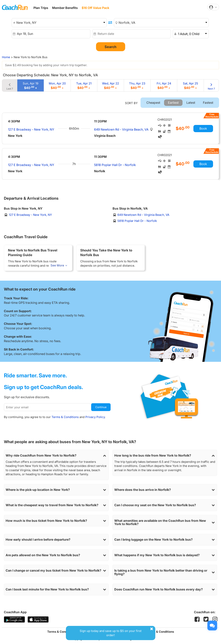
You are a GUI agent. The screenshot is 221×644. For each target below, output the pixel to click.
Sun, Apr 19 (31, 86)
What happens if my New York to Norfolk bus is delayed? (165, 555)
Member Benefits (65, 8)
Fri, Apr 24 (164, 86)
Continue (101, 407)
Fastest (208, 103)
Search (110, 47)
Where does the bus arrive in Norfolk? (165, 490)
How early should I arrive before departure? (56, 540)
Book (203, 128)
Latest (191, 103)
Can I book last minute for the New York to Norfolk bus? (56, 590)
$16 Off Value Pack (95, 8)
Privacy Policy (95, 417)
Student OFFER (120, 8)
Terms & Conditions (65, 417)
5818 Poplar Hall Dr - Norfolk (115, 165)
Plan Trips (41, 8)
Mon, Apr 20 (57, 86)
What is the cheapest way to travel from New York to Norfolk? (56, 505)
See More (59, 265)
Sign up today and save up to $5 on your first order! (117, 632)
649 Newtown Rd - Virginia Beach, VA (122, 129)
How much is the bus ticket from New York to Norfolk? (56, 521)
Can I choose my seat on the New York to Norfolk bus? (165, 505)
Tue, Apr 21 (84, 86)
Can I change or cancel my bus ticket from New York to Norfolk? (56, 571)
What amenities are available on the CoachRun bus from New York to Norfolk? (165, 522)
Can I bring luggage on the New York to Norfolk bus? (165, 540)
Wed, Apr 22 (110, 86)
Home (6, 57)
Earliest (173, 103)
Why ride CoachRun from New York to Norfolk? (56, 456)
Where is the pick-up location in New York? (56, 490)
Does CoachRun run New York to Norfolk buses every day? (165, 590)
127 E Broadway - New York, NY (31, 129)
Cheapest (153, 103)
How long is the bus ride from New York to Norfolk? (165, 456)
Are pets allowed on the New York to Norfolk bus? (56, 555)
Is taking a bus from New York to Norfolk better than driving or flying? (165, 572)
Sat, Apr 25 (190, 86)
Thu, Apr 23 (137, 86)
